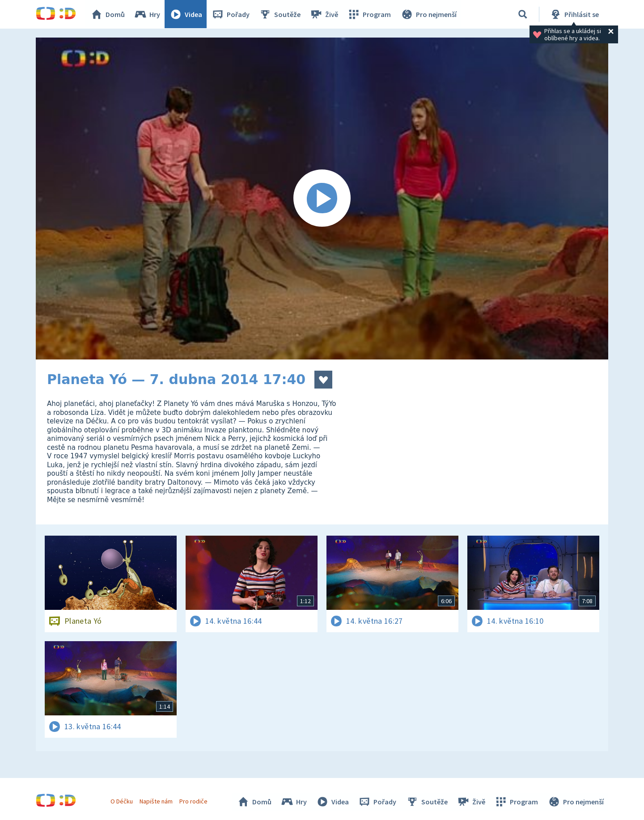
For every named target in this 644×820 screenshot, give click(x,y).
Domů (108, 14)
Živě (324, 14)
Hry (147, 14)
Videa (186, 14)
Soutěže (280, 14)
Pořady (231, 14)
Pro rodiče (194, 801)
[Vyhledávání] (523, 14)
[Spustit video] (322, 199)
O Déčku (122, 801)
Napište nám (156, 801)
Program (369, 14)
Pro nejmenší (428, 14)
